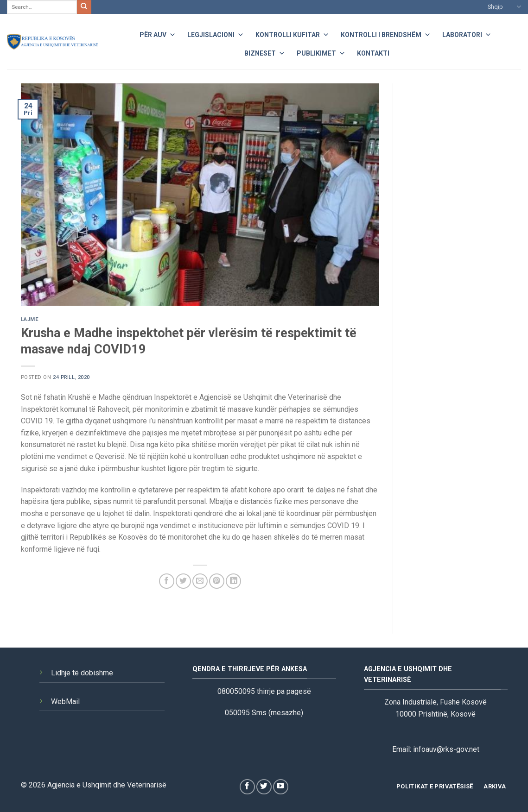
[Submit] (84, 7)
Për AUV (158, 34)
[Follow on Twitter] (264, 787)
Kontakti (373, 53)
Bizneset (265, 52)
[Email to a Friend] (200, 581)
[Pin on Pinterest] (217, 581)
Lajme (30, 319)
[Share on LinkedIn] (233, 581)
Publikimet (321, 52)
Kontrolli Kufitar (292, 34)
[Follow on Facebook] (247, 787)
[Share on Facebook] (167, 581)
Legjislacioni (216, 34)
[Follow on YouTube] (281, 787)
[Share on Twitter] (183, 581)
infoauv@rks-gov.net (446, 749)
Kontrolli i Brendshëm (386, 34)
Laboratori (467, 34)
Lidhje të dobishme (82, 673)
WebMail (65, 702)
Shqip (504, 7)
